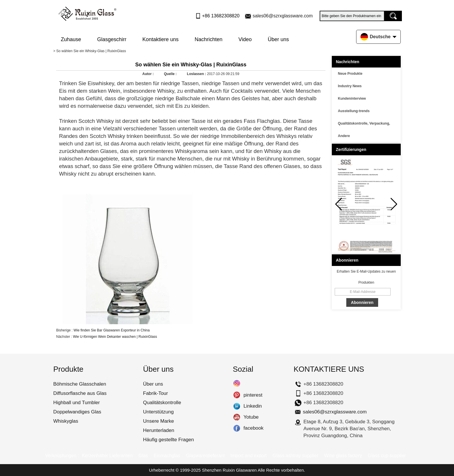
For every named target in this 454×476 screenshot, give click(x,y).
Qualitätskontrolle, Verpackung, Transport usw (364, 124)
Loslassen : (197, 74)
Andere (344, 136)
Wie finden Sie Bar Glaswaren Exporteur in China (112, 330)
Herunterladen (159, 430)
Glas (143, 456)
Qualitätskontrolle (162, 403)
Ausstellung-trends (354, 111)
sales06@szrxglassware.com (283, 16)
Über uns (278, 39)
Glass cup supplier (387, 456)
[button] (394, 204)
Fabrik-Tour (155, 393)
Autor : (149, 74)
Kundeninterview (352, 99)
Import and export (249, 456)
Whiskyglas (66, 421)
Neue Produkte (350, 74)
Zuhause (71, 39)
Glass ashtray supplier (295, 456)
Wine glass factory (343, 456)
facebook (237, 428)
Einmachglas (167, 456)
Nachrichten (208, 39)
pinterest (237, 395)
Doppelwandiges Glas (77, 412)
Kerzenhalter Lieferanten (107, 456)
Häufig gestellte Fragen (169, 440)
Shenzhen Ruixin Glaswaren (229, 470)
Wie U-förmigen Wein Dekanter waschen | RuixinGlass (115, 337)
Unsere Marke (159, 421)
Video (245, 39)
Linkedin (237, 406)
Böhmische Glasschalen (80, 384)
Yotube (237, 417)
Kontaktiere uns (161, 39)
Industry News (350, 86)
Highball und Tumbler (77, 403)
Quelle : (171, 74)
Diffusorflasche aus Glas (80, 393)
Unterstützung (158, 412)
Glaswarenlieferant (205, 456)
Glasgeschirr (112, 39)
